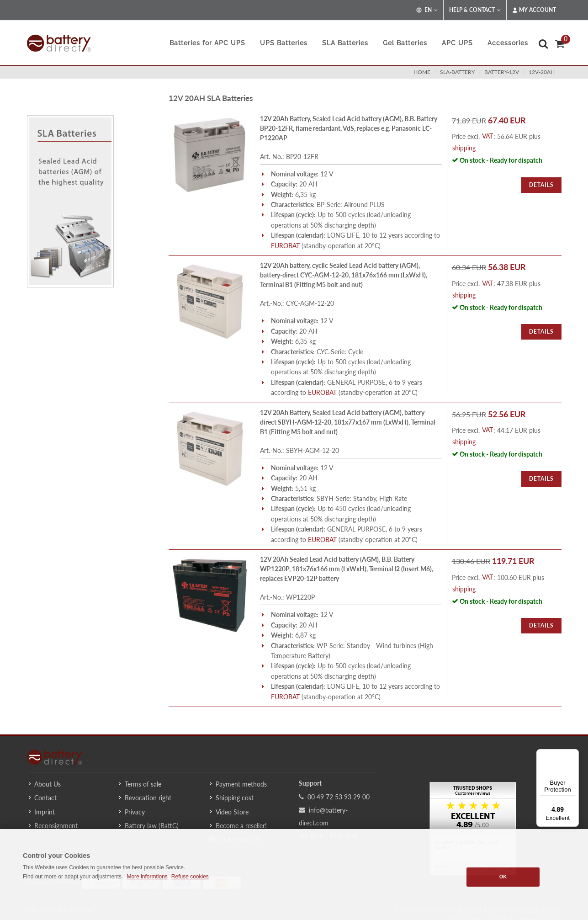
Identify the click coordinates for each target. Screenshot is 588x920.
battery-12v (502, 72)
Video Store (232, 812)
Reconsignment (56, 826)
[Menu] (573, 755)
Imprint (45, 812)
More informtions (147, 877)
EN (427, 10)
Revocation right (148, 798)
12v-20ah (542, 72)
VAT (487, 136)
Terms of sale (143, 784)
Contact (45, 798)
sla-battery (457, 72)
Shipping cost (235, 798)
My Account (534, 10)
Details (541, 185)
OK (503, 877)
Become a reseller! (241, 826)
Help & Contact (475, 10)
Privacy (135, 812)
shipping (464, 148)
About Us (48, 784)
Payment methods (241, 784)
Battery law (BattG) (152, 826)
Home (422, 72)
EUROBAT (285, 246)
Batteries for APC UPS (207, 43)
